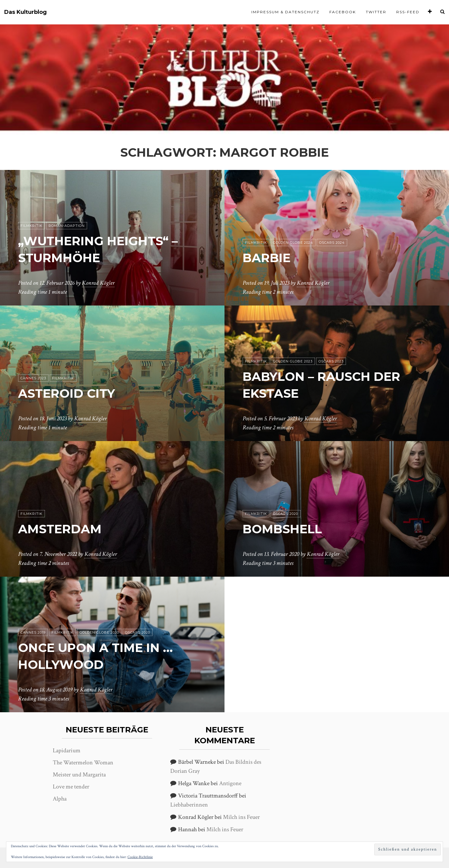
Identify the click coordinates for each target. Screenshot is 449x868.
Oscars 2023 (331, 361)
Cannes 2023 (33, 378)
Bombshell (282, 529)
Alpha (60, 799)
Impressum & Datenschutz (285, 12)
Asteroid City (67, 393)
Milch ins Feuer (241, 817)
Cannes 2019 (33, 632)
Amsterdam (60, 529)
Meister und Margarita (79, 775)
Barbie (267, 258)
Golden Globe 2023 (293, 361)
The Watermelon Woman (83, 763)
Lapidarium (67, 750)
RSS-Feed (408, 12)
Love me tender (71, 787)
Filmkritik (31, 226)
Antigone (230, 783)
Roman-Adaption (67, 226)
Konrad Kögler (98, 283)
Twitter (376, 12)
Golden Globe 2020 (99, 632)
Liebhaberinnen (189, 805)
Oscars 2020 (286, 514)
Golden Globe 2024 (293, 243)
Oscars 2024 (332, 243)
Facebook (343, 12)
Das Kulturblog (25, 12)
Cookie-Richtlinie (140, 857)
